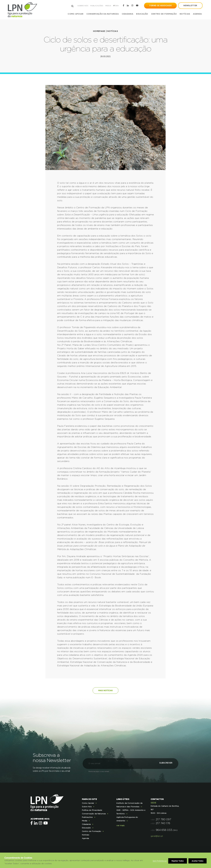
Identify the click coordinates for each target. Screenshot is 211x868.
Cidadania (86, 824)
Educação (86, 828)
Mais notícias (105, 691)
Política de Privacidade (92, 810)
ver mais (120, 826)
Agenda (197, 14)
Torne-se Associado (160, 6)
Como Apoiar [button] (75, 14)
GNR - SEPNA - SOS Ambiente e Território (131, 812)
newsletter (190, 6)
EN (117, 6)
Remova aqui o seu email (99, 771)
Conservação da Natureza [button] (102, 14)
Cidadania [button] (127, 14)
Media (108, 6)
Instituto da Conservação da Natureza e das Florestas (129, 805)
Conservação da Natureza (94, 814)
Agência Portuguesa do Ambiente (127, 819)
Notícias (185, 14)
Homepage (99, 31)
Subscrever (162, 763)
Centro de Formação (163, 14)
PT (114, 6)
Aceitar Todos (198, 861)
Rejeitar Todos (178, 861)
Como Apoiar (88, 803)
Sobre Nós (82, 6)
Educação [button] (142, 14)
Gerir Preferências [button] (160, 861)
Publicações (96, 6)
